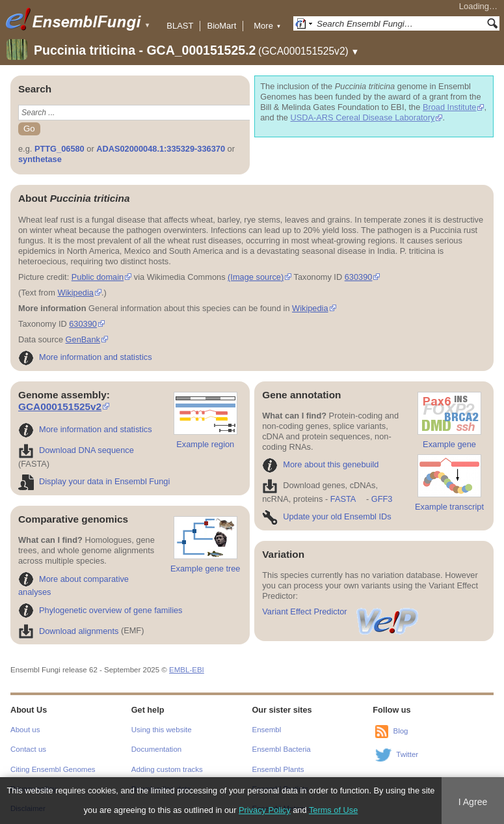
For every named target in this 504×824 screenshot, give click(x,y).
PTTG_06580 (60, 149)
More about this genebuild (320, 464)
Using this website (162, 730)
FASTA (343, 499)
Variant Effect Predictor (341, 611)
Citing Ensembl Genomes (53, 769)
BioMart (221, 26)
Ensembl (267, 730)
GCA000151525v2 (60, 406)
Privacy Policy (265, 810)
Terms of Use (333, 810)
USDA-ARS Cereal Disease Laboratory (362, 117)
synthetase (40, 159)
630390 (359, 277)
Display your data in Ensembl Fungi (94, 481)
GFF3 (381, 499)
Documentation (156, 749)
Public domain (98, 277)
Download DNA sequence (76, 450)
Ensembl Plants (278, 769)
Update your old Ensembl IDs (326, 516)
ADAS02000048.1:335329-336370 (161, 149)
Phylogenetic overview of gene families (100, 610)
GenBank (83, 339)
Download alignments (68, 631)
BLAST (180, 26)
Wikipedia (75, 293)
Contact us (28, 749)
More (267, 26)
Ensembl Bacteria (282, 749)
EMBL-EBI (187, 670)
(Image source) (256, 277)
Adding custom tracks (167, 769)
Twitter (407, 754)
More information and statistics (85, 357)
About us (25, 730)
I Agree (473, 802)
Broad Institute (450, 107)
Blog (400, 731)
